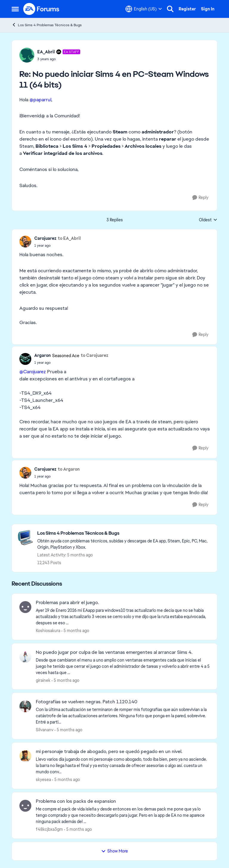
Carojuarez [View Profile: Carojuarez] (45, 238)
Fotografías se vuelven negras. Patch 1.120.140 (87, 702)
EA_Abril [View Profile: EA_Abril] (46, 52)
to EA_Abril (69, 238)
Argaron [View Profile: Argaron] (42, 355)
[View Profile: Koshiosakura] (25, 607)
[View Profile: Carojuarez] (25, 242)
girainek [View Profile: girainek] (43, 680)
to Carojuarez (95, 355)
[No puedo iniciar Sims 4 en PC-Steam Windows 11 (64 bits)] (59, 59)
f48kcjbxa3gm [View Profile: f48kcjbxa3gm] (49, 829)
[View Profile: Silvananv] (25, 706)
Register (187, 9)
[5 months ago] (75, 631)
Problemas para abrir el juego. (67, 603)
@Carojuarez (33, 372)
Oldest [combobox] (208, 220)
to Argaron (69, 469)
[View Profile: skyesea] (25, 756)
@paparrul (40, 100)
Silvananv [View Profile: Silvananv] (45, 730)
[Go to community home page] (41, 9)
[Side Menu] (15, 9)
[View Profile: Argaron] (25, 359)
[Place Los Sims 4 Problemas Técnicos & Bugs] (124, 533)
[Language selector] (144, 9)
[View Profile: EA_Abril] (27, 55)
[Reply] (200, 198)
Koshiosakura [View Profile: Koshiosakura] (48, 631)
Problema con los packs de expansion (76, 801)
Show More (114, 851)
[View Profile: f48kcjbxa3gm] (25, 806)
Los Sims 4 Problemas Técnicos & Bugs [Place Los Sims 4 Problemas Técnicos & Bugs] (47, 25)
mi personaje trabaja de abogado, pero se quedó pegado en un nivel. (109, 752)
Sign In (208, 9)
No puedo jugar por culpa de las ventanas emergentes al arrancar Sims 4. (114, 652)
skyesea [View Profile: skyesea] (43, 780)
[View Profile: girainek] (25, 657)
